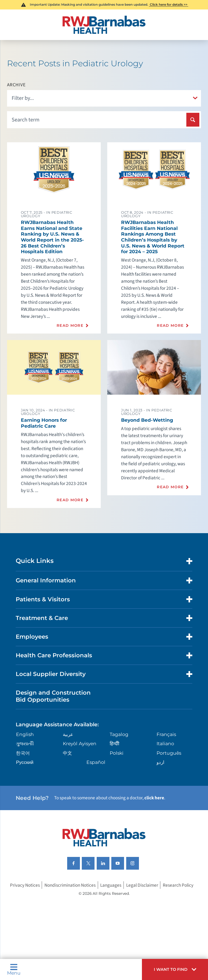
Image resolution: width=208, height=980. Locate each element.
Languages (111, 885)
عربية (68, 734)
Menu (14, 969)
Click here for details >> (169, 4)
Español (96, 762)
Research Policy (178, 885)
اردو (160, 762)
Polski (117, 753)
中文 (67, 753)
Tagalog (119, 734)
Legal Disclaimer (142, 885)
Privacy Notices (25, 885)
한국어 (23, 753)
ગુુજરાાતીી (25, 743)
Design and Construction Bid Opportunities (53, 696)
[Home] (104, 25)
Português (169, 753)
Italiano (165, 743)
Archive (16, 85)
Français (166, 734)
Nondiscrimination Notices (70, 885)
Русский (25, 762)
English (25, 734)
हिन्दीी (114, 743)
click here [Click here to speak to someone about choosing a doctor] (154, 798)
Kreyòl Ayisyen (80, 743)
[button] (175, 969)
